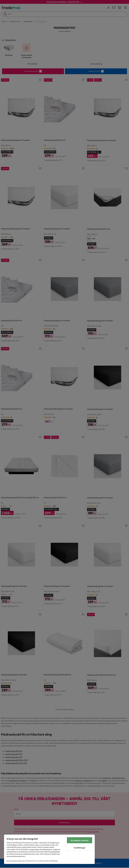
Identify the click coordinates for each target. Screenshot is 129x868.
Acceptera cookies (80, 840)
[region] (49, 849)
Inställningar (80, 848)
